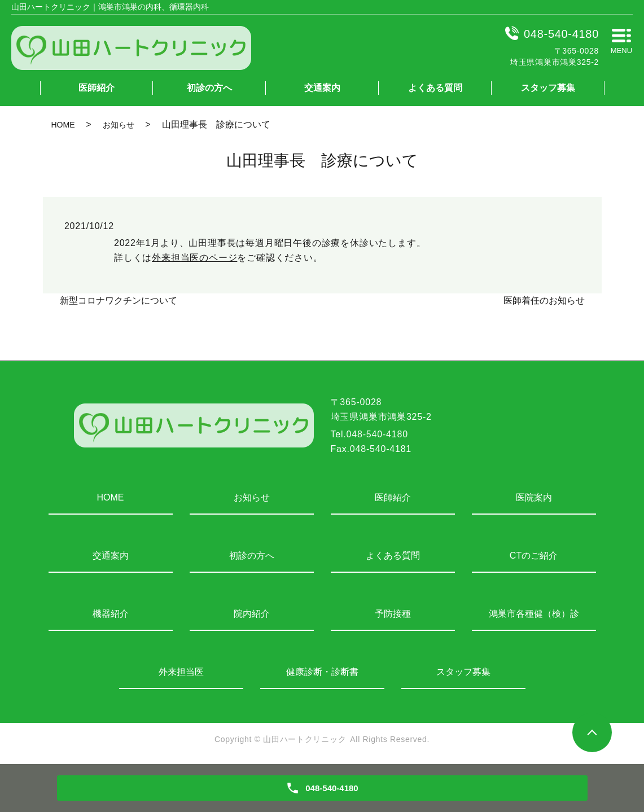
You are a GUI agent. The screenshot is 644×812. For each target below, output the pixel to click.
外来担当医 (181, 672)
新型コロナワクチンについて (119, 300)
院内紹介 (252, 614)
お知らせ (119, 125)
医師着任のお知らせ (544, 300)
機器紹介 (111, 614)
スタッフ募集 (548, 88)
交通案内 (322, 88)
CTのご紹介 (534, 556)
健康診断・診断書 (322, 672)
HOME (63, 125)
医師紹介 (97, 88)
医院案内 (534, 497)
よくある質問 (435, 88)
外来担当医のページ (194, 258)
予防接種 (393, 614)
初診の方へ (209, 88)
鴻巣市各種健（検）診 (534, 614)
